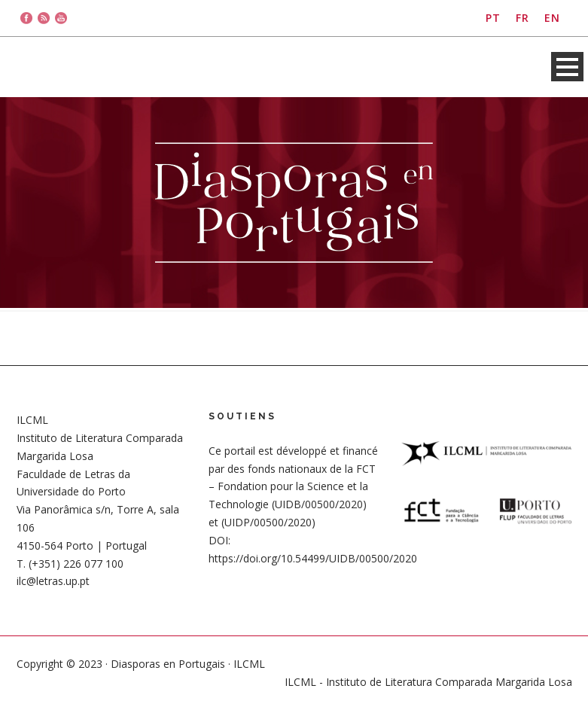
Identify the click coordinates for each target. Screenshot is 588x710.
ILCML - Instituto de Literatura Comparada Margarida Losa (428, 682)
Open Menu (567, 67)
